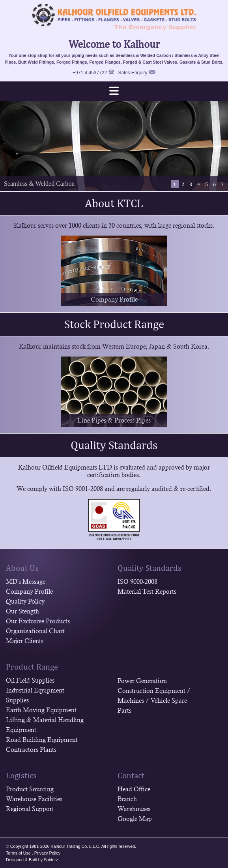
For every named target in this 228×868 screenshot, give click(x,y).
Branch (127, 799)
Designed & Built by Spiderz (32, 860)
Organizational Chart (35, 631)
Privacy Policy (47, 853)
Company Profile (114, 299)
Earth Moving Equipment (41, 710)
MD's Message (26, 582)
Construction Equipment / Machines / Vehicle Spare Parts (154, 701)
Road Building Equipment (42, 740)
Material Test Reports (147, 592)
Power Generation (142, 681)
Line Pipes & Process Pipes (114, 420)
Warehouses (134, 809)
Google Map (135, 819)
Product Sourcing (30, 789)
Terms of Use (18, 853)
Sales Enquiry (133, 73)
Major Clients (25, 641)
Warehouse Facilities (34, 799)
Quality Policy (25, 601)
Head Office (134, 789)
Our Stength (22, 611)
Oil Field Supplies (30, 680)
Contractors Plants (31, 750)
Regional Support (30, 809)
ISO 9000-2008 (137, 582)
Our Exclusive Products (38, 621)
